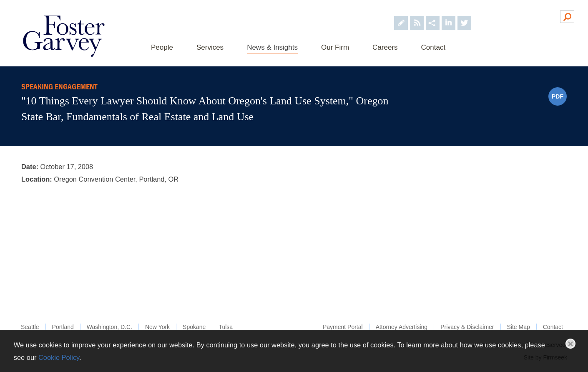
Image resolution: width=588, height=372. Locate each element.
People (162, 47)
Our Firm (335, 47)
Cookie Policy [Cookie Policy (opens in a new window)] (59, 357)
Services (210, 47)
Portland (63, 327)
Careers (385, 47)
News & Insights (272, 47)
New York (157, 327)
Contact (433, 47)
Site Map (519, 327)
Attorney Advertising (402, 327)
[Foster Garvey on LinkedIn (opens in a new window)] (449, 16)
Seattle (30, 327)
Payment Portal (343, 327)
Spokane (194, 327)
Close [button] (570, 344)
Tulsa (226, 327)
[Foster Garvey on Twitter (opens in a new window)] (464, 16)
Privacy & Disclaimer (467, 327)
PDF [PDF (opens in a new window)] (558, 96)
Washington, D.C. (109, 327)
